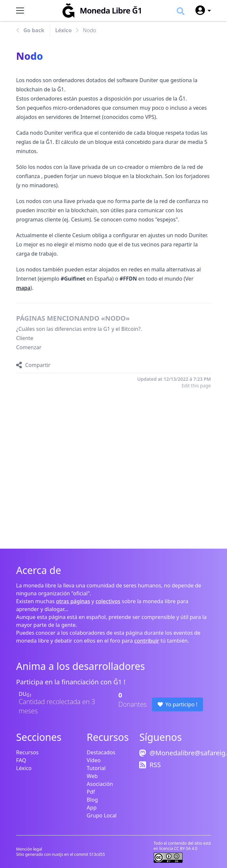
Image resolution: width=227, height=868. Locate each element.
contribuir (147, 641)
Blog (92, 800)
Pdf (91, 792)
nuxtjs (58, 854)
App (92, 808)
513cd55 (97, 854)
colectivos (108, 601)
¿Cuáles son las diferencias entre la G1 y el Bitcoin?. (79, 329)
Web (92, 776)
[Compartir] (33, 365)
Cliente (25, 338)
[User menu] (200, 11)
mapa (23, 288)
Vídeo (94, 760)
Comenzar (29, 347)
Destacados (101, 752)
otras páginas (73, 601)
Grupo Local (102, 815)
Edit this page (196, 386)
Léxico (63, 30)
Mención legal (29, 849)
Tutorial (96, 768)
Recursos (27, 752)
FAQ (21, 760)
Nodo (89, 30)
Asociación (100, 784)
